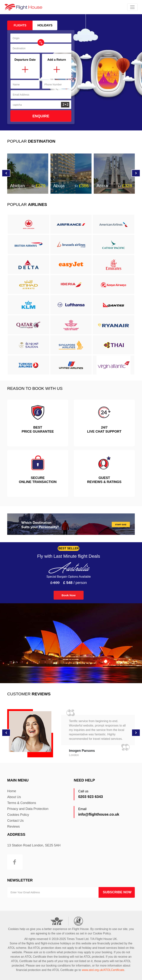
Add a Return (57, 60)
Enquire (41, 116)
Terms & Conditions (22, 803)
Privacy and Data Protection (28, 809)
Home (12, 791)
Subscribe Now (117, 892)
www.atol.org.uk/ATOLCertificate (103, 970)
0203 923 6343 (91, 797)
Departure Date (25, 60)
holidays (45, 25)
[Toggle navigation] (132, 7)
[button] (136, 173)
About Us (14, 797)
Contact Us (15, 821)
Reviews (13, 827)
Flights (20, 25)
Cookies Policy (18, 815)
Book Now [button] (69, 595)
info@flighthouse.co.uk (99, 814)
